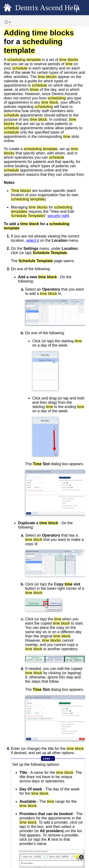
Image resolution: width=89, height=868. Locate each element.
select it (33, 240)
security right (58, 216)
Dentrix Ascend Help (47, 8)
